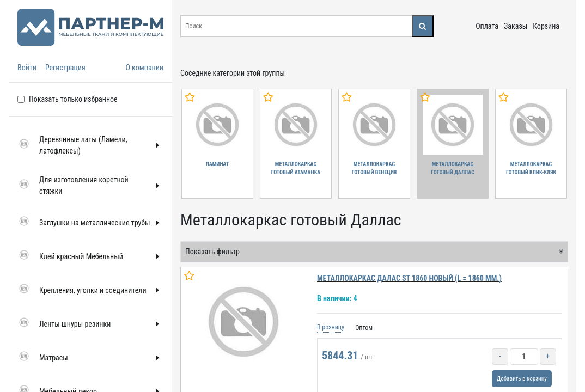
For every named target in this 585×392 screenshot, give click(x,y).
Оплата (487, 26)
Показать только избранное (73, 99)
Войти (27, 68)
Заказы (516, 26)
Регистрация (65, 68)
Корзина (546, 26)
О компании (144, 68)
